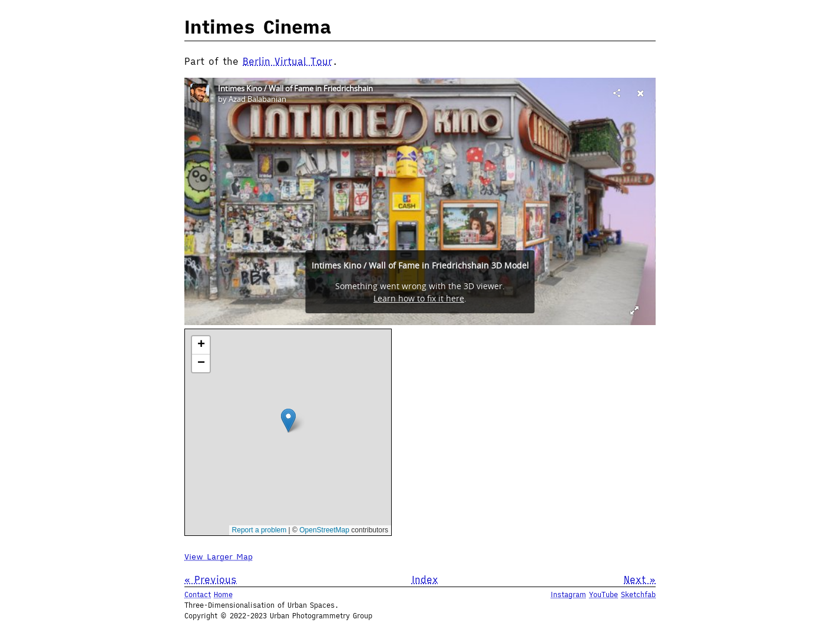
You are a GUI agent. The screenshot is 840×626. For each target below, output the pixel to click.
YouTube (603, 594)
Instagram (568, 594)
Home (223, 594)
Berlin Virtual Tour (287, 61)
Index (425, 579)
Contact (198, 594)
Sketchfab (638, 594)
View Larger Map (219, 557)
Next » (640, 579)
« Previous (211, 579)
